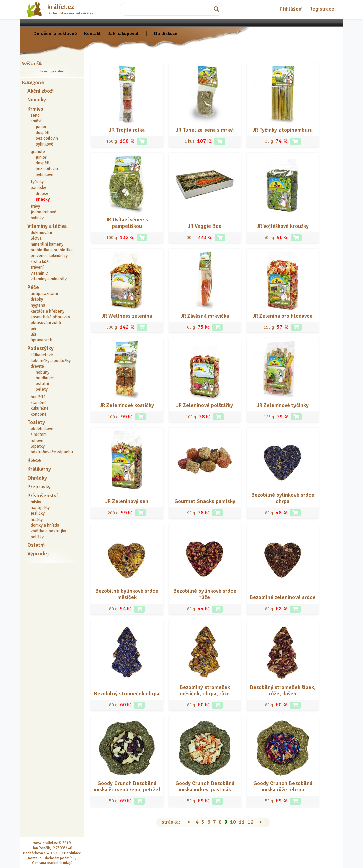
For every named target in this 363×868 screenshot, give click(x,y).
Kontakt (92, 33)
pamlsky (38, 188)
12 (251, 822)
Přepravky (39, 487)
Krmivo (35, 109)
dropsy (42, 194)
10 (233, 822)
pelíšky (37, 537)
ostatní (42, 384)
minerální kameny (47, 244)
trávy (35, 206)
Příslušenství (42, 496)
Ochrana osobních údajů (52, 863)
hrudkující (45, 378)
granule (38, 152)
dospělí (42, 133)
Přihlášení (291, 9)
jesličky (38, 513)
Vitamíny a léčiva (47, 226)
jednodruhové (43, 212)
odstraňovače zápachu (52, 452)
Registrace (322, 9)
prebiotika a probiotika (52, 250)
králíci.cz (61, 7)
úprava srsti (41, 340)
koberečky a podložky (51, 361)
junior (41, 127)
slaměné (39, 403)
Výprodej (38, 554)
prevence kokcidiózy (49, 256)
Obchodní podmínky (60, 858)
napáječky (40, 508)
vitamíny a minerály (49, 279)
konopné (39, 414)
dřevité (37, 366)
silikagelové (42, 355)
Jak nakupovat (123, 33)
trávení (37, 267)
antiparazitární (44, 294)
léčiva (36, 238)
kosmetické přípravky (50, 317)
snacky (43, 199)
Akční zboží (40, 91)
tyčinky (37, 182)
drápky (37, 299)
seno (35, 115)
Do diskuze (166, 33)
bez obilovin (47, 138)
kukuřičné (40, 408)
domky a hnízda (45, 525)
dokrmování (41, 233)
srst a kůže (41, 262)
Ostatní (36, 545)
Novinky (37, 100)
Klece (34, 460)
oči (33, 329)
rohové (37, 441)
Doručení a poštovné (55, 33)
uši (33, 334)
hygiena (38, 305)
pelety (42, 389)
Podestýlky (40, 348)
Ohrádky (37, 478)
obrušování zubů (46, 323)
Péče (33, 287)
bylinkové (44, 144)
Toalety (36, 422)
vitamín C (39, 273)
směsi (36, 121)
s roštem (39, 435)
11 (242, 822)
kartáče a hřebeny (48, 311)
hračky (37, 520)
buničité (38, 397)
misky (36, 502)
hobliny (42, 372)
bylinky (37, 218)
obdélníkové (42, 429)
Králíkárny (39, 469)
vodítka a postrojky (48, 531)
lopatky (38, 446)
